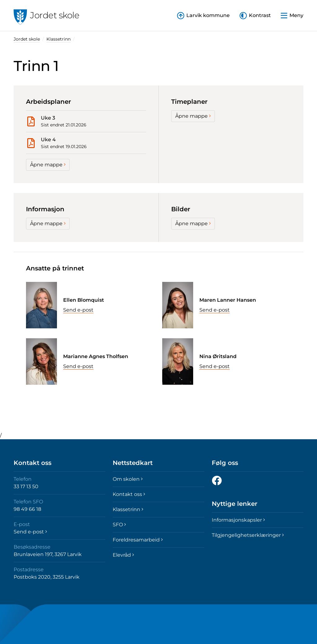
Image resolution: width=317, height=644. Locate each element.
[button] (255, 16)
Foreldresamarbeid (138, 540)
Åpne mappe (48, 165)
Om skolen (128, 479)
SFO (119, 525)
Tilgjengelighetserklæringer (248, 535)
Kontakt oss (129, 494)
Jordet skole (27, 39)
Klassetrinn (59, 39)
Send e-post (78, 310)
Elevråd (123, 555)
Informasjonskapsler (238, 520)
